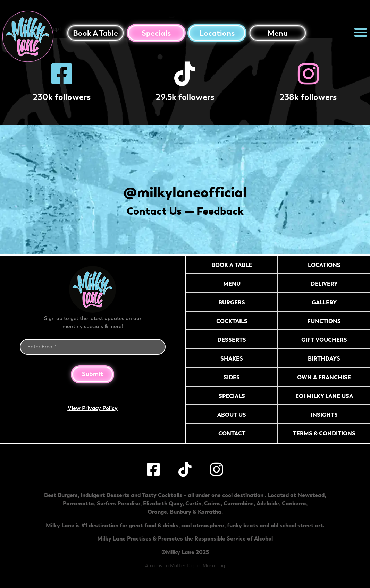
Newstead (311, 495)
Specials (156, 33)
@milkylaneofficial (185, 192)
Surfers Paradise (119, 503)
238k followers (308, 97)
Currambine (239, 503)
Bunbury (180, 512)
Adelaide (268, 503)
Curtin (193, 503)
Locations (217, 33)
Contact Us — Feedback (185, 211)
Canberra (294, 503)
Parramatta (78, 503)
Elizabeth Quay (163, 503)
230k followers (62, 97)
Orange (157, 512)
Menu (278, 33)
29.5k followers (185, 97)
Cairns (212, 503)
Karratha (210, 512)
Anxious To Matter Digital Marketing (185, 566)
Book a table (95, 33)
